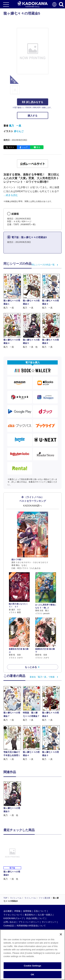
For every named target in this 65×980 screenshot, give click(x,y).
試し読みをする (33, 102)
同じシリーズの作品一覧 (43, 265)
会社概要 (8, 911)
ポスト (12, 147)
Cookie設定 (9, 926)
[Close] (61, 934)
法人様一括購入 (45, 915)
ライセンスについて (13, 915)
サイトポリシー (49, 922)
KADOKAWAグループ (14, 918)
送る (38, 147)
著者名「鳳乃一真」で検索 (42, 677)
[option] (13, 799)
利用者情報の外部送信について (31, 926)
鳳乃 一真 (15, 126)
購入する (33, 116)
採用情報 (27, 911)
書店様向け (30, 915)
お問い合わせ (10, 922)
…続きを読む (11, 195)
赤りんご (19, 131)
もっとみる (31, 667)
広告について (40, 911)
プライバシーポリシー (29, 922)
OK (33, 975)
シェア (25, 147)
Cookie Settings (32, 966)
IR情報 (17, 911)
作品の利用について (36, 918)
